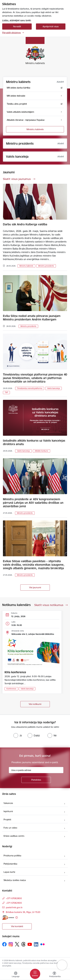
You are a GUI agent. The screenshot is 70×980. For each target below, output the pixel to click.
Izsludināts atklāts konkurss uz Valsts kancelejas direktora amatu (34, 442)
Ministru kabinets (35, 129)
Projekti (7, 819)
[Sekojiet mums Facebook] (4, 944)
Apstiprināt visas (51, 26)
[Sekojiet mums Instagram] (11, 944)
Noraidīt (17, 26)
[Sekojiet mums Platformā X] (17, 944)
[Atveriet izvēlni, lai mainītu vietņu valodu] (16, 975)
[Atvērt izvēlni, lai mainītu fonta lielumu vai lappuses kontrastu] (54, 975)
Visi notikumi (35, 704)
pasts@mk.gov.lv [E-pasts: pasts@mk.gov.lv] (14, 907)
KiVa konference (15, 672)
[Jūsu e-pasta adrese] (36, 770)
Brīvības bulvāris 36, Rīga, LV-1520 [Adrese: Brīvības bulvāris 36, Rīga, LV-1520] (23, 912)
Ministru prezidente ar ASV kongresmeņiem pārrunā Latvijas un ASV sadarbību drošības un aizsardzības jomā (33, 503)
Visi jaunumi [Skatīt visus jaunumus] (35, 587)
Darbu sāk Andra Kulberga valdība (25, 224)
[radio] (18, 735)
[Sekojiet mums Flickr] (42, 944)
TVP (6, 392)
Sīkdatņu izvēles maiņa (15, 880)
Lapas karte (9, 872)
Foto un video (10, 828)
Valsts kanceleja (53, 388)
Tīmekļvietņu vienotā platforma (30, 388)
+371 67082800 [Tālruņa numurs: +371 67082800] (14, 898)
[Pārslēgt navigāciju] (35, 974)
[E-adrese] (8, 918)
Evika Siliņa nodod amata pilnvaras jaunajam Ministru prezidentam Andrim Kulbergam (32, 318)
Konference (11, 689)
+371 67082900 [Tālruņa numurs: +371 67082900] (14, 903)
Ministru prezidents (46, 266)
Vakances (8, 803)
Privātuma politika (12, 856)
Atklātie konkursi (41, 451)
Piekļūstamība (10, 864)
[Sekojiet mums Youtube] (30, 944)
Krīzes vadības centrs (14, 836)
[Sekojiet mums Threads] (23, 944)
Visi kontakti (17, 926)
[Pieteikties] (36, 780)
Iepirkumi (8, 811)
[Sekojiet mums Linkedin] (36, 944)
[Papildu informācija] (17, 918)
